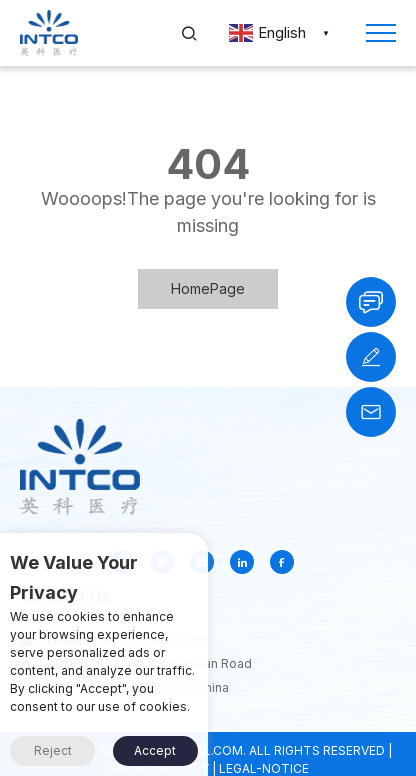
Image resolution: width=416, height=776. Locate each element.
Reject (53, 750)
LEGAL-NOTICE (264, 768)
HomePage (208, 288)
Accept (155, 750)
